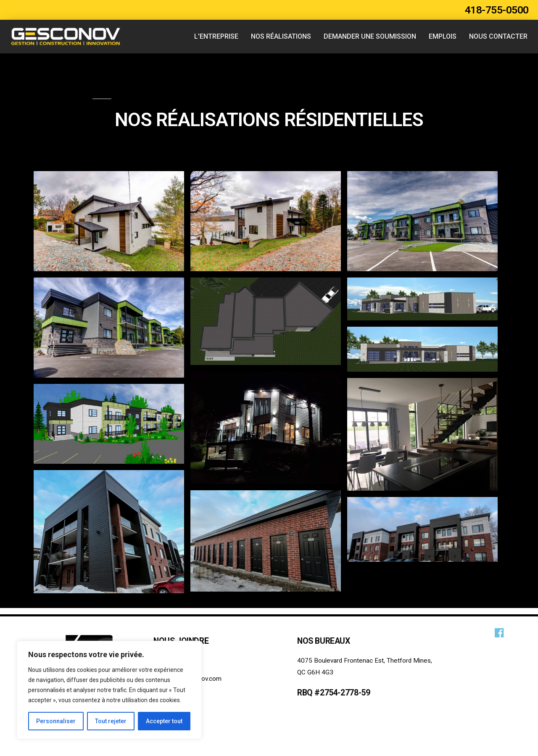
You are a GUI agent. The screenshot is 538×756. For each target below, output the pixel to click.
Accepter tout (164, 721)
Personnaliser (56, 721)
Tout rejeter (111, 721)
